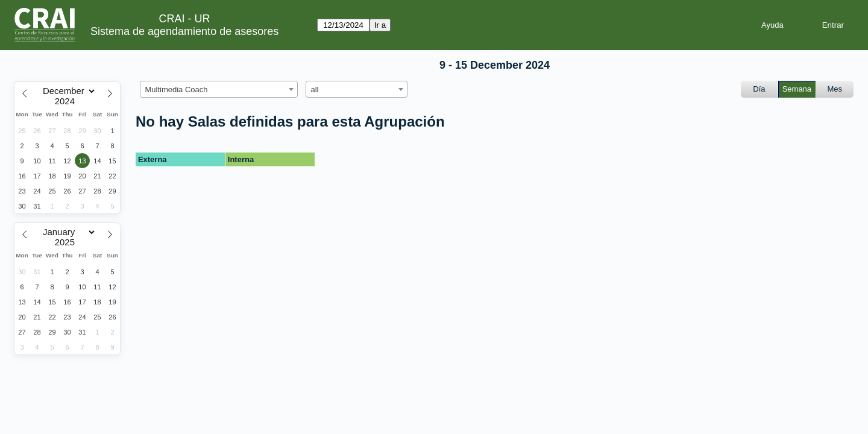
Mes (835, 89)
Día (759, 89)
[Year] (68, 101)
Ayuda (772, 25)
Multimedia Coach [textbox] (177, 90)
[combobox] (219, 89)
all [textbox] (315, 90)
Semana (797, 89)
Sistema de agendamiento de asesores (184, 31)
